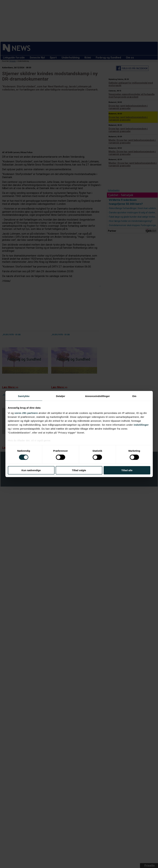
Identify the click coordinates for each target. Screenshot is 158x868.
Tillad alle (127, 470)
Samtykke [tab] (24, 396)
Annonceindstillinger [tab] (97, 396)
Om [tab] (134, 396)
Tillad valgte (79, 470)
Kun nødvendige (31, 470)
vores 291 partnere (26, 413)
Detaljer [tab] (61, 396)
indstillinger (141, 425)
